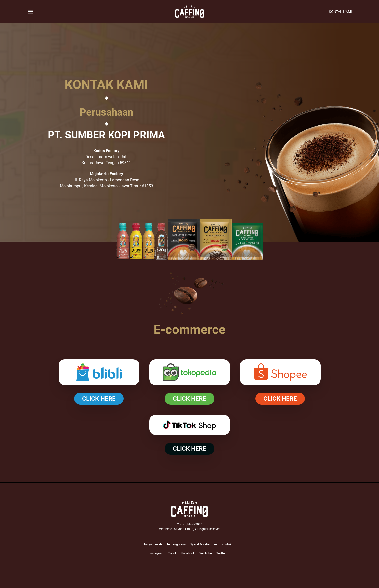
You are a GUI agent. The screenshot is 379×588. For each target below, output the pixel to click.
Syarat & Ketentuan (204, 544)
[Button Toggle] (30, 12)
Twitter (221, 553)
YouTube (205, 553)
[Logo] (189, 509)
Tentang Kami (176, 544)
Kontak (227, 544)
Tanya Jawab (153, 544)
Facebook (188, 553)
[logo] (190, 12)
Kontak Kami (340, 12)
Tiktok (172, 553)
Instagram (157, 553)
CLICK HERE (99, 399)
